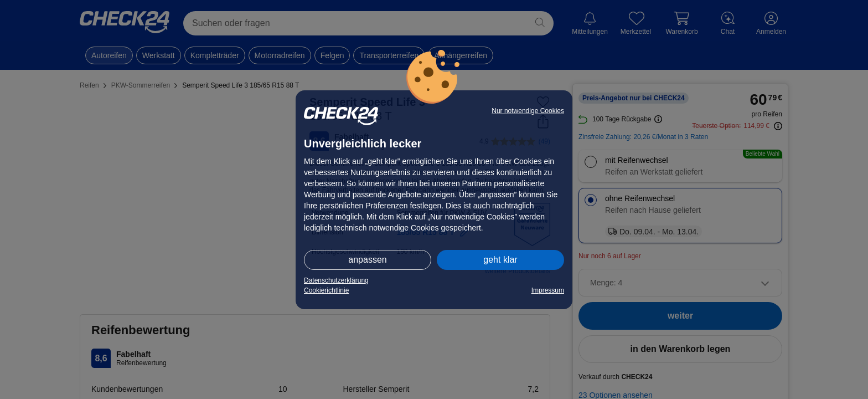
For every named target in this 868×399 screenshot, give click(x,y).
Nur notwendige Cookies (528, 111)
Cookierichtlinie (326, 290)
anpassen (367, 260)
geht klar (500, 260)
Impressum (548, 290)
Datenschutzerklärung (336, 280)
